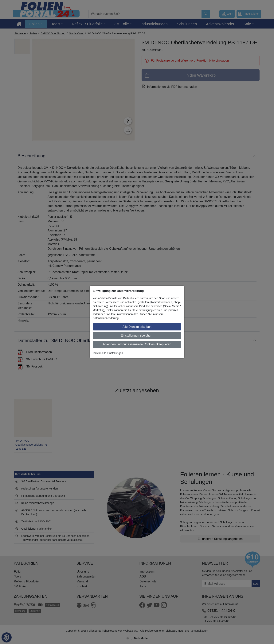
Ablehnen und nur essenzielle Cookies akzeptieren (137, 344)
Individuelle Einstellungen (108, 353)
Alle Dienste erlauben (137, 327)
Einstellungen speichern (137, 335)
